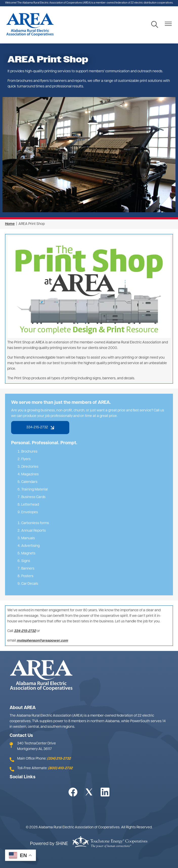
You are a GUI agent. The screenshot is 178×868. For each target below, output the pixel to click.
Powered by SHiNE (49, 844)
